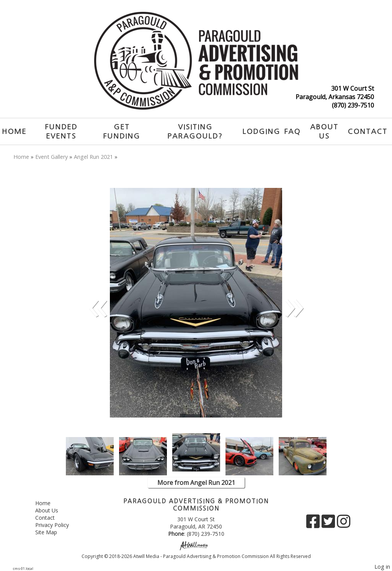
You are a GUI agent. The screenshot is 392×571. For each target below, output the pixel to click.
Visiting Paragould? (195, 131)
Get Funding (122, 131)
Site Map (52, 532)
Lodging (261, 131)
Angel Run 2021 (93, 157)
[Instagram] (344, 524)
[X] (329, 524)
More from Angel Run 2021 (196, 483)
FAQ (292, 131)
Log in (382, 567)
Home (14, 131)
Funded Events (61, 131)
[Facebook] (314, 524)
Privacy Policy (58, 525)
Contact (367, 131)
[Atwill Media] (196, 545)
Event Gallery (51, 157)
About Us (324, 131)
